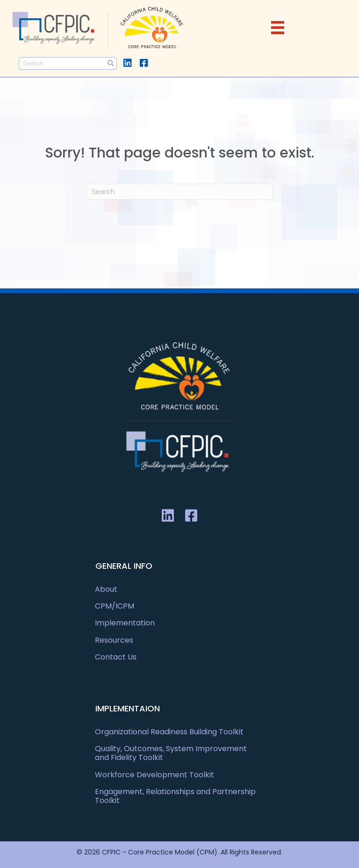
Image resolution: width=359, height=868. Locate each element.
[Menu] (278, 28)
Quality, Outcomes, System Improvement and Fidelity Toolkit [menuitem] (171, 753)
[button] (127, 63)
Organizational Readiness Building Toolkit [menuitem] (169, 732)
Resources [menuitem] (114, 640)
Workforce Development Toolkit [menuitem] (154, 775)
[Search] (179, 192)
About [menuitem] (106, 589)
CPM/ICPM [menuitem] (115, 606)
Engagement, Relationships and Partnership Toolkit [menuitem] (175, 796)
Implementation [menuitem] (125, 623)
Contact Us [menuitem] (116, 657)
